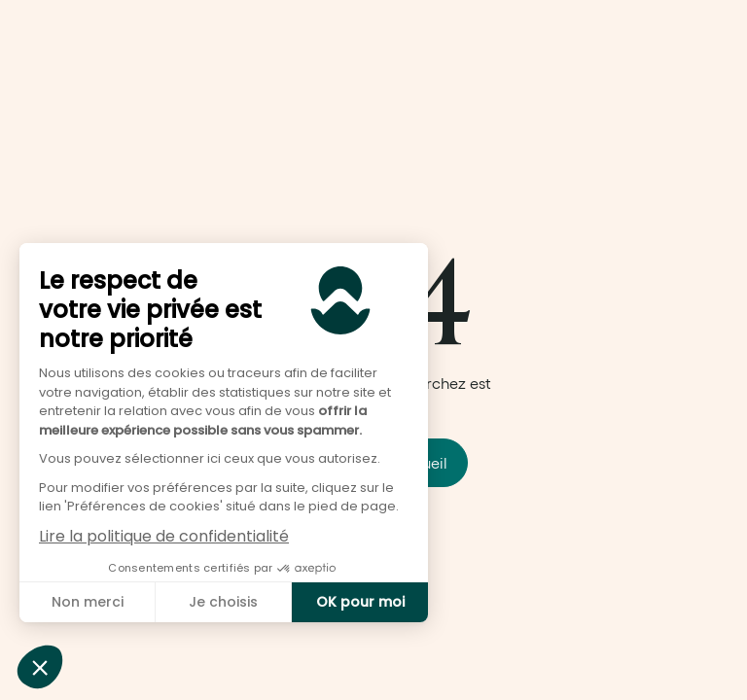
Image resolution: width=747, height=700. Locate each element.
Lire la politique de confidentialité (164, 536)
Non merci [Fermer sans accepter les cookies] (88, 602)
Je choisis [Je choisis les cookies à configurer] (223, 602)
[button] (40, 667)
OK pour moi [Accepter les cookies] (360, 602)
